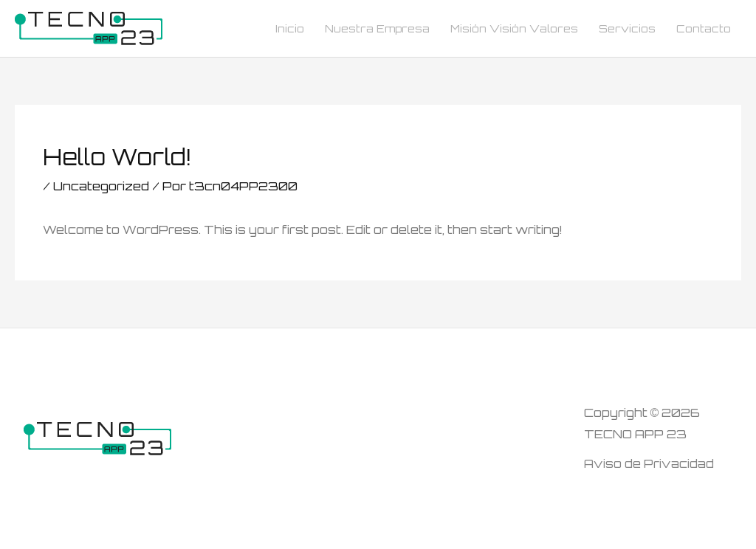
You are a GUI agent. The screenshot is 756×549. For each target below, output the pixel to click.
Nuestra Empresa (377, 28)
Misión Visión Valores (514, 28)
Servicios (627, 28)
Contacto (704, 28)
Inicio (290, 28)
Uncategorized (101, 186)
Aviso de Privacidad (649, 463)
